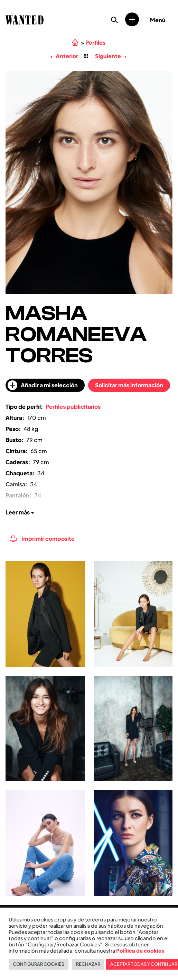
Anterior (64, 56)
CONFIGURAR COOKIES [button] (39, 964)
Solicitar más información (129, 385)
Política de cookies (140, 951)
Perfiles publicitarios (73, 407)
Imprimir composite (42, 538)
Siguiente (111, 56)
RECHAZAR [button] (88, 964)
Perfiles (95, 43)
